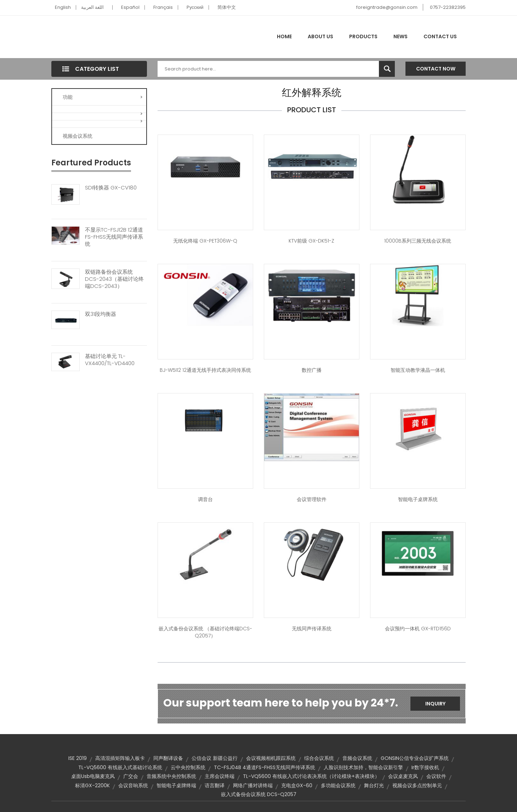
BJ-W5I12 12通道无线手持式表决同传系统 (205, 370)
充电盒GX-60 (297, 785)
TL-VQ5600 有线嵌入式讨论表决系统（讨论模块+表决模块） (311, 776)
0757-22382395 (448, 7)
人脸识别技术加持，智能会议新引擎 (363, 767)
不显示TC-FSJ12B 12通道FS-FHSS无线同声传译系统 (114, 237)
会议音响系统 (133, 785)
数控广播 (312, 370)
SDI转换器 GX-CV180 (111, 188)
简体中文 (227, 7)
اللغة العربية (92, 7)
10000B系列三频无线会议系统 (418, 241)
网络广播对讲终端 (253, 785)
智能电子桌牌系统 (418, 499)
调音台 (205, 499)
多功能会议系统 (338, 785)
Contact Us (440, 36)
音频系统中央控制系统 (171, 776)
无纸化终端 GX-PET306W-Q (205, 241)
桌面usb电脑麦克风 (93, 776)
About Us (320, 36)
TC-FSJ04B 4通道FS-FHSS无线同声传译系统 (265, 767)
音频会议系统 (357, 758)
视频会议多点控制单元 (417, 785)
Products (363, 36)
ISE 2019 (78, 758)
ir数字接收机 (425, 767)
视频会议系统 (78, 136)
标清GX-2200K (92, 785)
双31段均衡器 (101, 314)
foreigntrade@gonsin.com (387, 7)
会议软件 (436, 776)
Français (163, 7)
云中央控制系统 (188, 767)
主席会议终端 (220, 776)
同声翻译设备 (168, 758)
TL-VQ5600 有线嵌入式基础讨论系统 (120, 767)
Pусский (195, 7)
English (63, 7)
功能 (103, 97)
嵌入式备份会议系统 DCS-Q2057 (259, 794)
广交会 (131, 776)
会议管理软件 (312, 499)
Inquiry (435, 704)
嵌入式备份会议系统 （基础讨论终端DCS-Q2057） (205, 632)
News (400, 36)
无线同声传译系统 (312, 629)
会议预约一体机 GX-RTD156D (418, 629)
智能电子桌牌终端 (176, 785)
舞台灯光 (374, 785)
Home (284, 36)
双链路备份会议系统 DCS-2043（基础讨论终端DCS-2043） (114, 279)
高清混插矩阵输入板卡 (120, 758)
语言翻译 (215, 785)
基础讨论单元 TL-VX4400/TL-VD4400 (110, 360)
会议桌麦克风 (403, 776)
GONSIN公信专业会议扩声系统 (415, 758)
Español (130, 7)
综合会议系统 (319, 758)
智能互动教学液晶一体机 (418, 370)
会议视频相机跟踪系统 (271, 758)
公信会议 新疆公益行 (215, 758)
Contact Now (436, 69)
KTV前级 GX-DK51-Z (311, 241)
